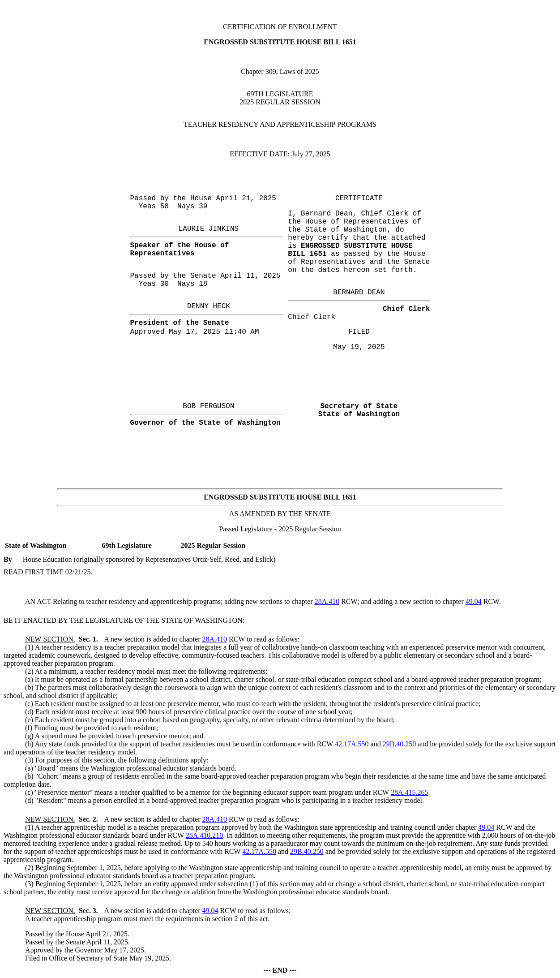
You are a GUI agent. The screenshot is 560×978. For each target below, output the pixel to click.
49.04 (474, 601)
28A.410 (327, 601)
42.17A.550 (352, 744)
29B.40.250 (400, 744)
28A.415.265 (410, 792)
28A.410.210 (205, 835)
